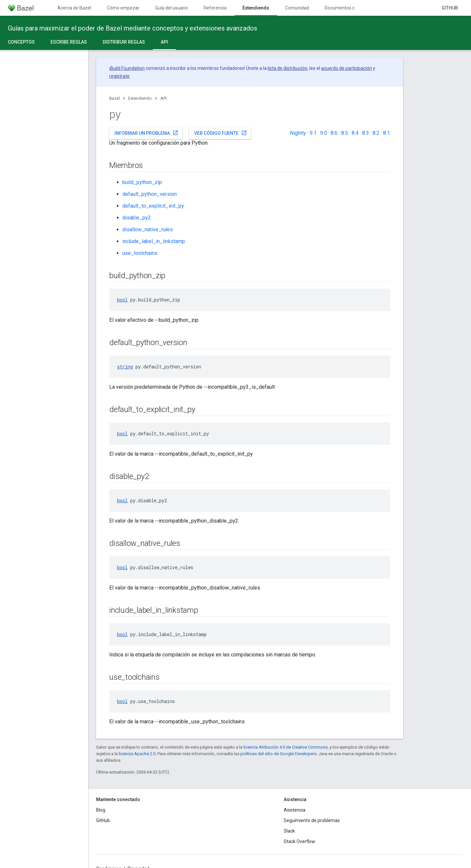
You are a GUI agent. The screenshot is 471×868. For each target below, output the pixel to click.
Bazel (114, 98)
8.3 (366, 133)
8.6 (334, 133)
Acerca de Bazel (74, 8)
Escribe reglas (69, 42)
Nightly (298, 133)
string (125, 367)
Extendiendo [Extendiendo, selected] (256, 8)
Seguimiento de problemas (312, 820)
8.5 (345, 133)
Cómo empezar (123, 8)
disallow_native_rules (148, 229)
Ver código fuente (221, 133)
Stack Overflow (299, 841)
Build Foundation (127, 68)
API (164, 98)
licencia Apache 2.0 (137, 754)
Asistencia (295, 810)
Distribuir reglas (124, 42)
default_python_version (150, 194)
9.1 (313, 133)
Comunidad (297, 8)
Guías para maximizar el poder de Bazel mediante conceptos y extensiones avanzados (133, 28)
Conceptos (21, 42)
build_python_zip (142, 182)
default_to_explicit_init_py (153, 206)
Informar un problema (146, 133)
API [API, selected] (164, 42)
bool (122, 300)
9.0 (324, 133)
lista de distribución (287, 68)
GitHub (450, 8)
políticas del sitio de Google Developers (278, 754)
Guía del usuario (172, 8)
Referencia (215, 8)
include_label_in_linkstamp (154, 241)
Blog (101, 810)
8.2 (376, 133)
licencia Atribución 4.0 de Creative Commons (286, 747)
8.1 (387, 133)
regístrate (119, 76)
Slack (289, 831)
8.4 (355, 133)
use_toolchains (140, 253)
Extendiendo (140, 98)
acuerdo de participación (347, 68)
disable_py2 (137, 218)
